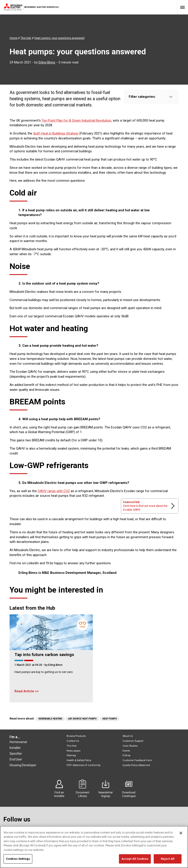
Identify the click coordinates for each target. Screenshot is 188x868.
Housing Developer (23, 765)
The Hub (72, 746)
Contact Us (73, 741)
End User (16, 759)
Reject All (168, 861)
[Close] (181, 835)
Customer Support (133, 741)
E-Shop (126, 755)
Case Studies (130, 746)
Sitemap (71, 755)
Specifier (16, 754)
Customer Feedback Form (137, 760)
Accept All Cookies (135, 861)
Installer (15, 748)
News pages (74, 751)
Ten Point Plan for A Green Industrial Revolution (76, 120)
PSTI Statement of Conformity (84, 765)
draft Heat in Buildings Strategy (56, 133)
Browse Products (76, 736)
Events (126, 751)
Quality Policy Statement (136, 765)
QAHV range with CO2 (54, 491)
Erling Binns (47, 62)
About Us (128, 736)
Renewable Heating (50, 719)
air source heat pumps (82, 719)
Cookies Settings (18, 861)
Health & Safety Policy (79, 760)
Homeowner (18, 742)
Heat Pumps (110, 719)
